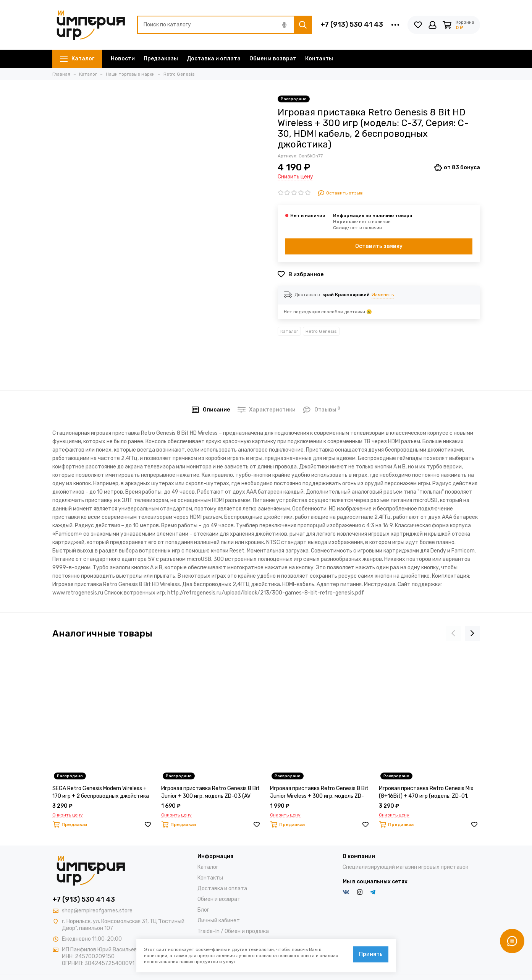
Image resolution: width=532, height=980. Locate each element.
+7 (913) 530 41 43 (352, 24)
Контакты (319, 59)
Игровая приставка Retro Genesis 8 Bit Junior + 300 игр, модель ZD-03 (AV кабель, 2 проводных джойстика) (210, 793)
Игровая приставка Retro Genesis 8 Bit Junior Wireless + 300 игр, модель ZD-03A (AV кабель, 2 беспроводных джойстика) (319, 793)
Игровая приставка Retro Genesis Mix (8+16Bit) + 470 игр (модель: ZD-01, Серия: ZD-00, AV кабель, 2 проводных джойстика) (427, 793)
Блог (203, 910)
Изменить (383, 295)
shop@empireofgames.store (97, 911)
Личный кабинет (219, 921)
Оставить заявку (379, 246)
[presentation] (453, 633)
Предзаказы (161, 59)
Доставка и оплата (214, 59)
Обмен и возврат (273, 59)
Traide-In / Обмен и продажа (233, 931)
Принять (371, 954)
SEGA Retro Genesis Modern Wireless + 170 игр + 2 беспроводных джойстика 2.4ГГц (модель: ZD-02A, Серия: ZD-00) (102, 793)
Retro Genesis (321, 331)
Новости (123, 59)
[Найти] (303, 25)
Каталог (77, 59)
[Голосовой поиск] (285, 25)
